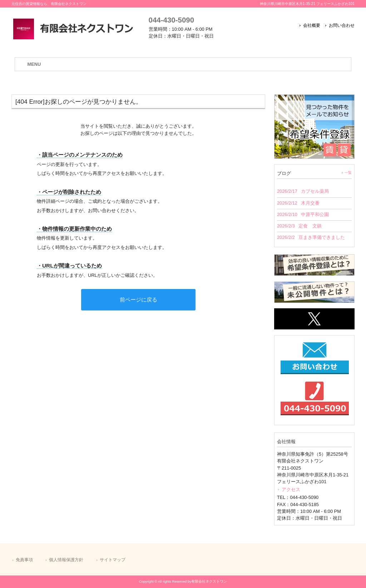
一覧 (348, 173)
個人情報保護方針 (66, 560)
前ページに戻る (139, 300)
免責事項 (24, 560)
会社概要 (312, 25)
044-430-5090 (171, 20)
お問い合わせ (342, 25)
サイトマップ (113, 560)
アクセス (291, 489)
